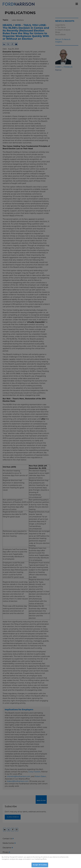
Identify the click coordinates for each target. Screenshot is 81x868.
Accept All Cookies (40, 866)
